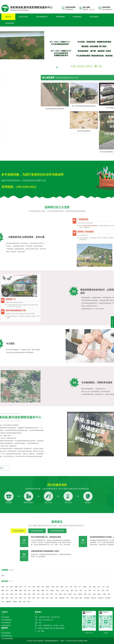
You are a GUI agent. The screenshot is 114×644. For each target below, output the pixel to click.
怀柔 (90, 590)
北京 (7, 587)
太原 (12, 598)
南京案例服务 (60, 17)
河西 (7, 594)
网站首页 (8, 17)
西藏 (20, 590)
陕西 (3, 590)
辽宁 (80, 587)
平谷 (94, 590)
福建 (16, 587)
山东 (99, 587)
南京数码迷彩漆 (6, 625)
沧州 (109, 594)
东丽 (25, 594)
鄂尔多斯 (87, 598)
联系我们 (101, 1)
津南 (34, 594)
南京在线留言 (94, 17)
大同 (16, 598)
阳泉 (20, 598)
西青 (29, 594)
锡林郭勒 (8, 602)
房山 (68, 590)
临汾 (52, 598)
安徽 (3, 587)
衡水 (7, 598)
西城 (38, 590)
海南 (38, 587)
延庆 (103, 590)
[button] (57, 67)
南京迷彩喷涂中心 (42, 17)
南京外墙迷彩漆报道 (7, 639)
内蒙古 (85, 587)
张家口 (99, 594)
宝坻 (47, 594)
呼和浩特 (62, 598)
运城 (43, 598)
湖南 (62, 587)
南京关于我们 (24, 17)
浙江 (29, 590)
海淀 (57, 590)
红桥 (20, 594)
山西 (108, 587)
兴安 (3, 602)
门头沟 (62, 590)
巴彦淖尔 (101, 598)
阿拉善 (15, 602)
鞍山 (29, 602)
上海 (103, 587)
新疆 (16, 590)
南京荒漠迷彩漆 (6, 623)
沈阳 (20, 602)
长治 (25, 598)
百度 (3, 576)
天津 (12, 590)
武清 (43, 594)
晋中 (38, 598)
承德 (104, 594)
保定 (94, 594)
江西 (71, 587)
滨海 (52, 594)
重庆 (12, 587)
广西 (29, 587)
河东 (3, 594)
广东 (25, 587)
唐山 (75, 594)
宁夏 (90, 587)
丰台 (47, 590)
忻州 (47, 598)
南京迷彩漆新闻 (6, 633)
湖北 (57, 587)
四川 (7, 590)
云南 (25, 590)
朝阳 (43, 590)
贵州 (34, 587)
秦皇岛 (80, 594)
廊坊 (3, 598)
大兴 (85, 590)
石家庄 (70, 594)
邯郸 (85, 594)
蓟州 (65, 594)
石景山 (52, 590)
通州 (72, 590)
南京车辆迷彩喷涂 (7, 620)
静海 (61, 594)
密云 (99, 590)
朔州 (34, 598)
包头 (68, 598)
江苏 (66, 587)
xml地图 (80, 641)
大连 (24, 602)
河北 (43, 587)
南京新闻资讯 (77, 17)
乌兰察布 (108, 598)
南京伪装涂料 (5, 617)
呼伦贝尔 (94, 598)
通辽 (81, 598)
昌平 (81, 590)
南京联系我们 (10, 23)
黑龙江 (48, 587)
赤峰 (76, 598)
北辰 (38, 594)
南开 (12, 594)
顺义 (76, 590)
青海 (94, 587)
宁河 (56, 594)
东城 (34, 590)
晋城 (29, 598)
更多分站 (110, 1)
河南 (53, 587)
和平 (108, 590)
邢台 (90, 594)
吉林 (75, 587)
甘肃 (20, 587)
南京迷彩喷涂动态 (7, 636)
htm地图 (85, 641)
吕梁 (56, 598)
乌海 (72, 598)
